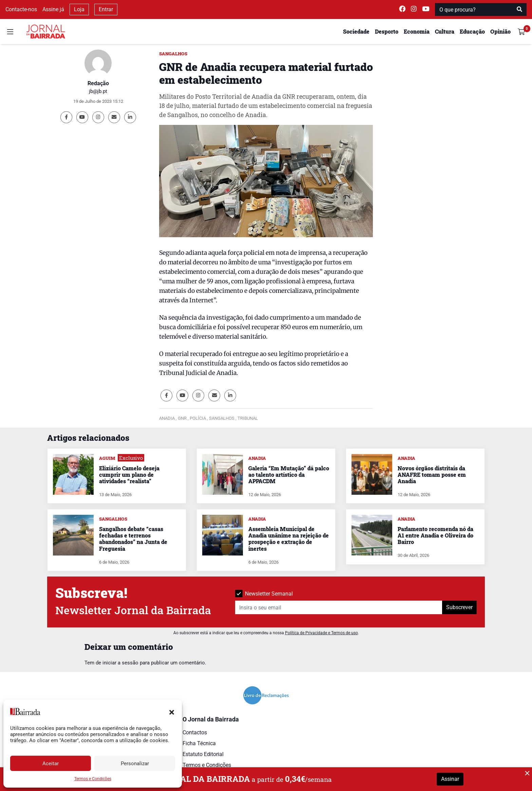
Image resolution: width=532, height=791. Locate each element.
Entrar (106, 9)
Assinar (450, 779)
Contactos (195, 732)
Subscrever (459, 607)
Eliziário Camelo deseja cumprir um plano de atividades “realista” (129, 475)
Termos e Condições (93, 779)
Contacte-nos (21, 9)
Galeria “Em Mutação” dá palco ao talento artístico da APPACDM (289, 475)
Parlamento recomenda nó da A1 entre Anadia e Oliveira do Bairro (435, 535)
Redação (98, 83)
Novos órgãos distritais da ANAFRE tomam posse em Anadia (432, 475)
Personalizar (135, 764)
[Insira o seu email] (339, 607)
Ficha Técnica (199, 743)
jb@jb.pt (98, 91)
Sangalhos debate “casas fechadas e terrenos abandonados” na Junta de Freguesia (133, 539)
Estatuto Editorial (203, 754)
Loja (79, 9)
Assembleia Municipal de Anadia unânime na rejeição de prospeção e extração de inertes (289, 539)
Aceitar (51, 764)
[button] (172, 712)
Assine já (53, 9)
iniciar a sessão (120, 663)
